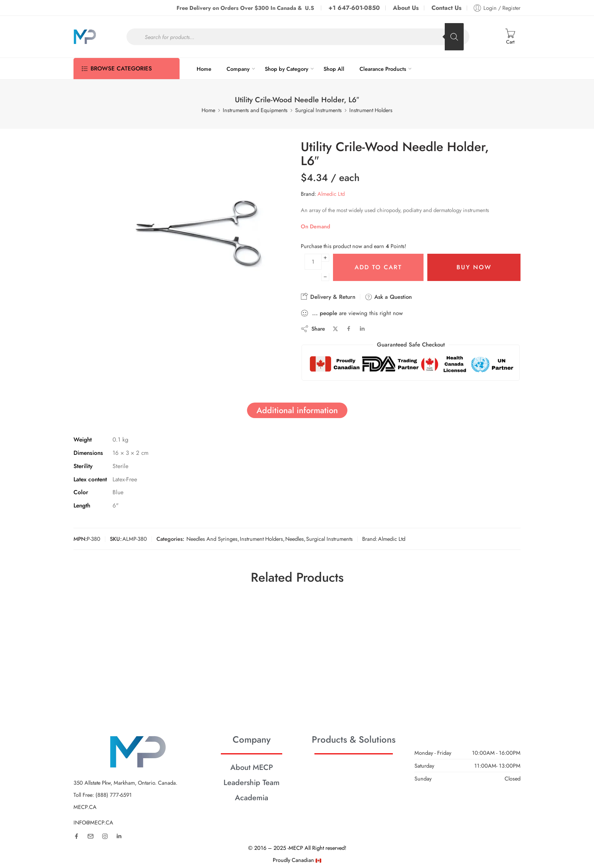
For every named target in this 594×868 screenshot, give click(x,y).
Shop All (334, 69)
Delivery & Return (328, 297)
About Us (406, 8)
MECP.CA (85, 807)
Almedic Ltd (331, 194)
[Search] (454, 37)
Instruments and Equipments (255, 110)
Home (204, 69)
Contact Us (446, 8)
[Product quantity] (313, 262)
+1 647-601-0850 (354, 8)
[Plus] (325, 258)
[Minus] (325, 277)
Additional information (297, 410)
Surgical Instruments (318, 110)
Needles (295, 539)
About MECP (252, 767)
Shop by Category (287, 69)
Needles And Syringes (212, 539)
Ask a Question (388, 297)
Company (238, 69)
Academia (252, 798)
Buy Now (474, 267)
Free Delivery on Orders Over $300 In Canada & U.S (246, 8)
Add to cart (378, 267)
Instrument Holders (371, 110)
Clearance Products (383, 69)
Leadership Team (252, 782)
